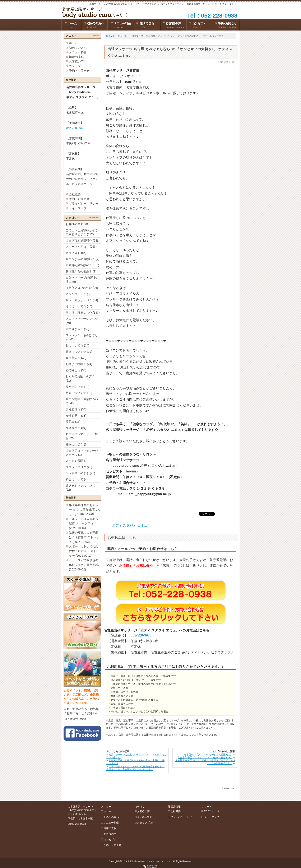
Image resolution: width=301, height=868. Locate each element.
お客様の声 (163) (77, 224)
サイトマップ (78, 208)
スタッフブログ (146, 823)
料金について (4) (77, 479)
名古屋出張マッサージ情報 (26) (82, 436)
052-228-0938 (141, 635)
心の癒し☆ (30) (76, 370)
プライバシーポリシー (84, 204)
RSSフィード (212, 811)
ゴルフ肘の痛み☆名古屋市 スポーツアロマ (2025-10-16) (84, 523)
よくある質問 (145, 817)
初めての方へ (78, 48)
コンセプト (76, 66)
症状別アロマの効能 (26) (82, 288)
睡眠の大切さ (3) (77, 444)
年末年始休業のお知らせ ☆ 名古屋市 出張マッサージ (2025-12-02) (85, 510)
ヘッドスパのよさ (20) (80, 473)
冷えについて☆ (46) (79, 306)
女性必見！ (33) (76, 416)
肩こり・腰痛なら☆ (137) (83, 313)
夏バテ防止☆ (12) (77, 387)
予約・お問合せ (79, 71)
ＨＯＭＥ (110, 36)
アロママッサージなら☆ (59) (82, 321)
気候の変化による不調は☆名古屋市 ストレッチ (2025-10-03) (84, 537)
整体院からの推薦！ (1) (81, 271)
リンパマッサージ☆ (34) (82, 300)
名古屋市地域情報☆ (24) (82, 241)
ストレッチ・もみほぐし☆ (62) (82, 337)
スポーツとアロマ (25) (80, 247)
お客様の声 (76, 61)
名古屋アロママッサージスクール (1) (82, 453)
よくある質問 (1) (77, 461)
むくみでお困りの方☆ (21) (80, 378)
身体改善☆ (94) (76, 428)
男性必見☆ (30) (76, 409)
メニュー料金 (78, 52)
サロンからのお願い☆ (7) (82, 259)
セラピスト (123, 36)
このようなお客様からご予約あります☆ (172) (82, 232)
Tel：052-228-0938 (212, 16)
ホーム (73, 43)
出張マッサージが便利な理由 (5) (82, 280)
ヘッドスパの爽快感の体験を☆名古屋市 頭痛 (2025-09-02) (84, 565)
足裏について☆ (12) (79, 393)
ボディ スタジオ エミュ (130, 525)
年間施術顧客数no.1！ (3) (82, 265)
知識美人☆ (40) (76, 358)
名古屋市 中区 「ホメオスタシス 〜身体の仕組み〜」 (205, 757)
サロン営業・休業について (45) (82, 401)
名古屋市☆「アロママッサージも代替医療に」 (208, 755)
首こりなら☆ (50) (77, 329)
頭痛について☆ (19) (79, 352)
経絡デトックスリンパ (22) (80, 488)
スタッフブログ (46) (79, 467)
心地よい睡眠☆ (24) (79, 364)
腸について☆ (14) (77, 345)
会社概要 (75, 194)
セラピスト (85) (76, 253)
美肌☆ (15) (73, 422)
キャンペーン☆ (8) (78, 294)
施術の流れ (76, 57)
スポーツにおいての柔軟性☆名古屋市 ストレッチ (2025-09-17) (84, 551)
